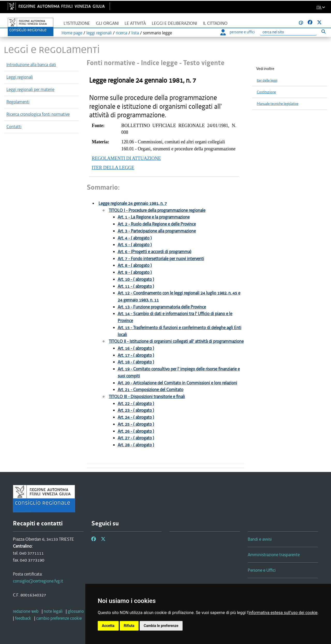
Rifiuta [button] (129, 626)
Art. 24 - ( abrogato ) (136, 417)
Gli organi (107, 23)
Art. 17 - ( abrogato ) (136, 355)
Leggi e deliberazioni (174, 23)
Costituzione (266, 92)
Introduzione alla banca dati (31, 65)
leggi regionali (99, 33)
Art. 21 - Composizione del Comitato (151, 390)
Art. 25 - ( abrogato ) (136, 424)
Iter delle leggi (267, 80)
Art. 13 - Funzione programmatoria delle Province (162, 307)
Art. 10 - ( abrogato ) (136, 279)
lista (135, 33)
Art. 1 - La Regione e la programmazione (154, 217)
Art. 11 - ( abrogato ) (136, 286)
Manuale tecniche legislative (278, 104)
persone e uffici (238, 32)
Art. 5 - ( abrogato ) (135, 245)
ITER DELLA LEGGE (113, 168)
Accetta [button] (108, 626)
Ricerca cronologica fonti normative (38, 114)
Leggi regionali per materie (30, 89)
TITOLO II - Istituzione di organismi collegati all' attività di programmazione (176, 341)
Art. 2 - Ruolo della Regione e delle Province (157, 224)
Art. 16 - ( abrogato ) (136, 348)
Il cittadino (215, 23)
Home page (72, 33)
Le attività (135, 23)
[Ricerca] (288, 32)
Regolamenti (18, 102)
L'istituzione (77, 23)
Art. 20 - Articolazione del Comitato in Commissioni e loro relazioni (177, 383)
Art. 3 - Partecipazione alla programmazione (157, 231)
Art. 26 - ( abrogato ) (136, 431)
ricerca (122, 33)
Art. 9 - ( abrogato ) (135, 272)
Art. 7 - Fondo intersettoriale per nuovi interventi (161, 259)
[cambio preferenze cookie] (59, 618)
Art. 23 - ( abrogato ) (136, 410)
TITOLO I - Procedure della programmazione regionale (157, 210)
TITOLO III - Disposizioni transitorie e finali (147, 397)
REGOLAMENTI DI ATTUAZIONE (126, 158)
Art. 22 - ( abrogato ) (136, 404)
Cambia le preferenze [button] (161, 626)
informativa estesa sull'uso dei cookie (283, 613)
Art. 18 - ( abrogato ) (136, 362)
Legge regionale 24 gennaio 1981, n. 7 (133, 203)
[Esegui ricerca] (323, 31)
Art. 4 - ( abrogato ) (135, 238)
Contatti (14, 127)
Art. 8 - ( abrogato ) (135, 265)
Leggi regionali (20, 77)
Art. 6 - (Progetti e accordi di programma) (155, 252)
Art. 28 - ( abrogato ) (136, 445)
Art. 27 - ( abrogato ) (136, 438)
